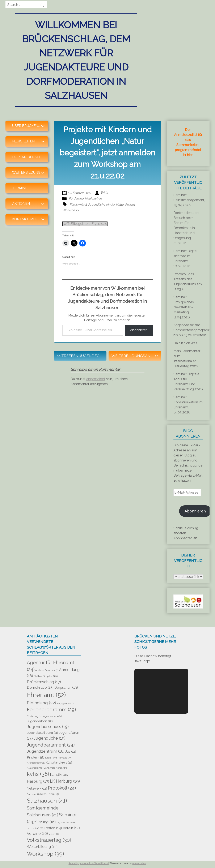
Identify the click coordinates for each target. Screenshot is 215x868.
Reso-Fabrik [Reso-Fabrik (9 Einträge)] (50, 794)
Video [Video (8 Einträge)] (54, 834)
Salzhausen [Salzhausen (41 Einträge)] (47, 801)
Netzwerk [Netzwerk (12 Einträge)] (37, 788)
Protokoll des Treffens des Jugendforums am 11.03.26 (188, 282)
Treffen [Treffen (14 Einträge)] (53, 828)
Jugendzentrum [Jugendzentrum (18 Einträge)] (46, 751)
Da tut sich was (185, 343)
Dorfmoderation (29, 157)
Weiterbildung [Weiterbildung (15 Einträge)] (42, 847)
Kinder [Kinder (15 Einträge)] (36, 757)
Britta (104, 193)
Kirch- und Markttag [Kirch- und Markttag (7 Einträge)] (58, 758)
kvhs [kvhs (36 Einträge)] (38, 774)
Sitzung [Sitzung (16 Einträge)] (45, 822)
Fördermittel (78, 204)
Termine (20, 188)
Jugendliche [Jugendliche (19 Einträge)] (50, 738)
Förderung (76, 198)
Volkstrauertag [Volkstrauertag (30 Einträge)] (49, 840)
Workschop (70, 210)
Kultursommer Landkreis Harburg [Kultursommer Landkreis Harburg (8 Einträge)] (48, 768)
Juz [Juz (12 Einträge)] (71, 751)
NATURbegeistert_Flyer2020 (85, 224)
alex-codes (139, 863)
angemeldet (96, 379)
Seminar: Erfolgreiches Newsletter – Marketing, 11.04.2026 (184, 307)
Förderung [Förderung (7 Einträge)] (34, 716)
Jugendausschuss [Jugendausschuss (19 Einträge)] (48, 727)
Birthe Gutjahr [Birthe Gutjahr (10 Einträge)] (46, 676)
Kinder (110, 204)
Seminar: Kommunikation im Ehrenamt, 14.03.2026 (188, 405)
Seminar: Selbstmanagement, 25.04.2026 (189, 200)
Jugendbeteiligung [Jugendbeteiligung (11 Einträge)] (42, 733)
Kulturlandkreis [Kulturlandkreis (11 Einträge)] (59, 762)
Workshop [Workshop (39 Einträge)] (45, 854)
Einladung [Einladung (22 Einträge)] (41, 703)
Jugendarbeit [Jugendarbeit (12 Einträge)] (40, 721)
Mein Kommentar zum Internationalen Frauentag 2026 (187, 359)
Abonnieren (139, 330)
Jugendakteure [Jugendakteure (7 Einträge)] (52, 716)
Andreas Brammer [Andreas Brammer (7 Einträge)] (47, 670)
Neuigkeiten (93, 198)
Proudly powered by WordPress (88, 863)
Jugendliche (96, 204)
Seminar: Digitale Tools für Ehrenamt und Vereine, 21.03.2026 (188, 382)
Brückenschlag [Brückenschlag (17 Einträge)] (44, 682)
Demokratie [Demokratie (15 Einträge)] (40, 687)
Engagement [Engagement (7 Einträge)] (66, 704)
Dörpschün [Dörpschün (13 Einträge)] (66, 687)
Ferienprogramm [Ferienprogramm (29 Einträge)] (51, 710)
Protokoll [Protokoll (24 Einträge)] (62, 788)
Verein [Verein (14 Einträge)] (71, 828)
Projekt (130, 204)
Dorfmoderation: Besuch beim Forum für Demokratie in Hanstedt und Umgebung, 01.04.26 (186, 228)
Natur (120, 204)
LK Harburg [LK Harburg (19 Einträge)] (65, 781)
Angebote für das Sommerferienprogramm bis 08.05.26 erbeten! (193, 330)
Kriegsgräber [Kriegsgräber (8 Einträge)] (36, 763)
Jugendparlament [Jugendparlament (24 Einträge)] (51, 745)
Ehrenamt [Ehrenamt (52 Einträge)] (46, 695)
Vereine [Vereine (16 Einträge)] (37, 833)
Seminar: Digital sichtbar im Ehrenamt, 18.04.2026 (185, 259)
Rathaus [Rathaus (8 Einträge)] (33, 794)
